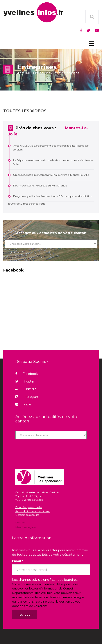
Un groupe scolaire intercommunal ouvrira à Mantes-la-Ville (51, 175)
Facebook (27, 374)
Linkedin (26, 389)
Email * (18, 561)
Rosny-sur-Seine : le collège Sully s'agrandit (40, 185)
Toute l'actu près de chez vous (26, 204)
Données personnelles (29, 507)
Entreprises (42, 73)
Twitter (25, 381)
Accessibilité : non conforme (33, 511)
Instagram (27, 397)
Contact (21, 523)
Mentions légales (26, 527)
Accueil (23, 73)
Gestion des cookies (27, 515)
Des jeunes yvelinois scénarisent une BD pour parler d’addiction (53, 196)
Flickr (23, 404)
